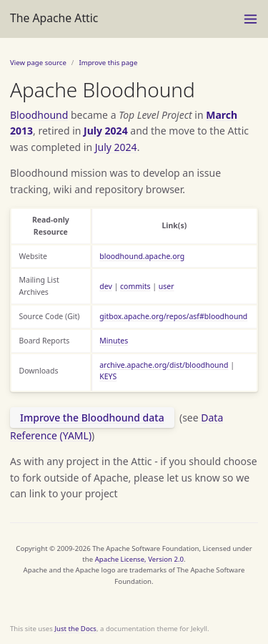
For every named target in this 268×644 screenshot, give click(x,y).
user (167, 286)
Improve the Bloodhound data (92, 418)
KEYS (108, 376)
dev (106, 286)
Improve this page (108, 63)
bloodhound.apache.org (142, 256)
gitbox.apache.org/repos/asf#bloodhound (173, 316)
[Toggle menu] (250, 19)
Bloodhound (39, 115)
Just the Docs (75, 629)
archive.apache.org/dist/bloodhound (164, 365)
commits (135, 286)
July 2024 (106, 131)
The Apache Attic (54, 18)
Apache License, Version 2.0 (139, 559)
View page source (38, 63)
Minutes (114, 341)
